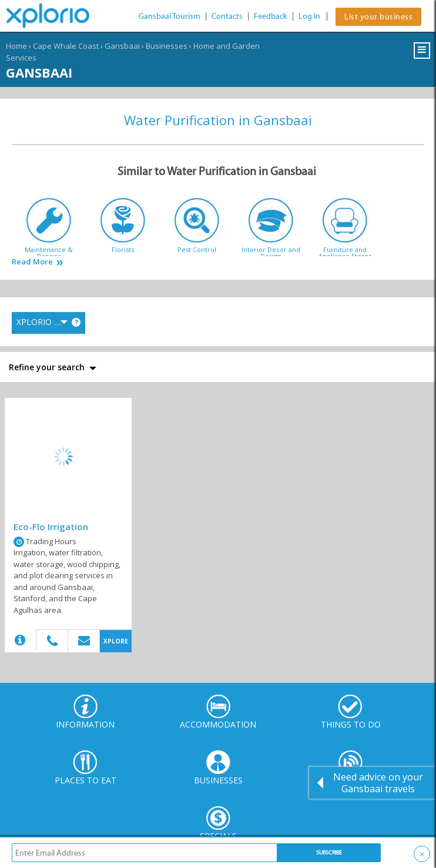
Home (16, 46)
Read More (32, 262)
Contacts (227, 16)
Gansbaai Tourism (170, 16)
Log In (309, 16)
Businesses (167, 46)
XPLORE (116, 641)
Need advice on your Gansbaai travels (378, 783)
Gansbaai (122, 46)
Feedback (271, 16)
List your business (378, 17)
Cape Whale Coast (66, 46)
